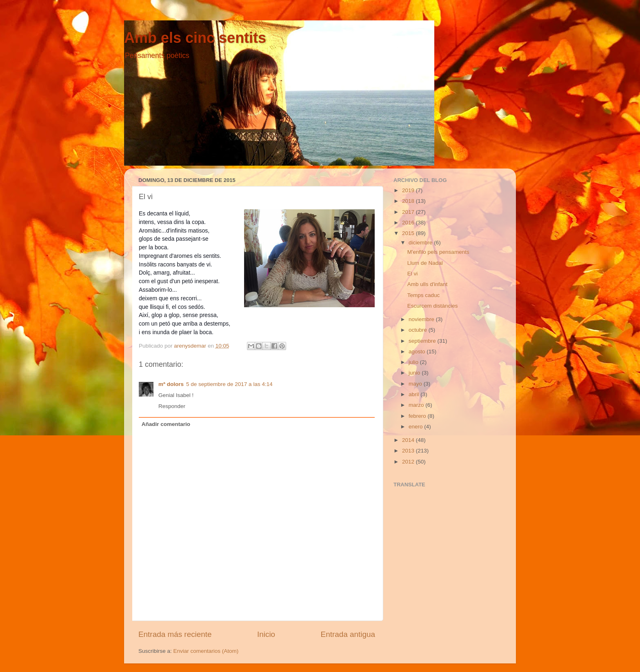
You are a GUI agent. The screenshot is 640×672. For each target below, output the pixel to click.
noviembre (422, 319)
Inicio (266, 634)
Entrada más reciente (175, 634)
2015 (409, 233)
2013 (409, 451)
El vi (413, 274)
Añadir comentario (166, 424)
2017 (409, 212)
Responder (172, 406)
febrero (418, 416)
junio (415, 373)
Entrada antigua (348, 634)
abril (414, 394)
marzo (417, 405)
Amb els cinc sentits (195, 38)
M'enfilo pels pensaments (438, 252)
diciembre (421, 243)
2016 (409, 223)
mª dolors (171, 384)
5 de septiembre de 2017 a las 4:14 (229, 384)
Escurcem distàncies (433, 306)
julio (414, 362)
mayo (416, 384)
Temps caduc (424, 295)
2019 (409, 190)
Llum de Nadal (425, 263)
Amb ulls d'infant (428, 284)
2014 (409, 440)
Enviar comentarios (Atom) (206, 651)
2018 (409, 201)
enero (416, 427)
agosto (418, 352)
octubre (419, 330)
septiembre (423, 341)
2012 (409, 462)
